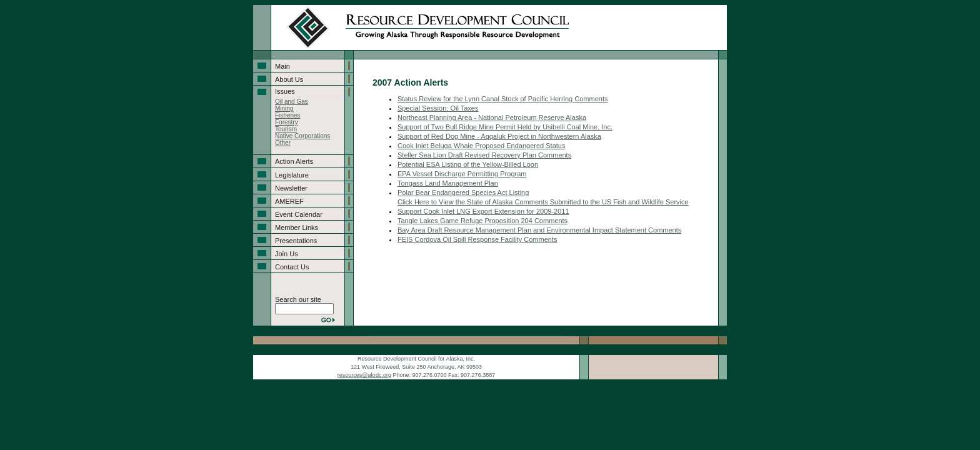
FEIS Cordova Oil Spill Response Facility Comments (477, 239)
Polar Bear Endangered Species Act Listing (463, 192)
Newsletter (291, 188)
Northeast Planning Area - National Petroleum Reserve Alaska (492, 117)
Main (282, 66)
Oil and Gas (292, 102)
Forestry (287, 122)
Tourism (286, 129)
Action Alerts (294, 161)
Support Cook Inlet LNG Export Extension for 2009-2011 (483, 211)
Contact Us (292, 267)
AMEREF (289, 201)
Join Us (287, 254)
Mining (284, 108)
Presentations (296, 241)
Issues (285, 91)
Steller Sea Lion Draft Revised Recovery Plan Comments (484, 155)
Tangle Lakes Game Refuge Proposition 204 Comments (482, 221)
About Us (289, 79)
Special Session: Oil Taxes (438, 108)
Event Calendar (299, 214)
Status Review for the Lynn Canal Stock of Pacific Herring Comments (502, 99)
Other (283, 143)
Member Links (297, 227)
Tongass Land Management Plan (448, 183)
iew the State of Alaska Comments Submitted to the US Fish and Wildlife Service (566, 202)
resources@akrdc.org (364, 375)
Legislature (292, 175)
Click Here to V (420, 202)
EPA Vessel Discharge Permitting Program (462, 174)
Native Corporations (302, 136)
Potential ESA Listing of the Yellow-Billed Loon (468, 164)
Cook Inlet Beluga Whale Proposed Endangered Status (481, 146)
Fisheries (288, 115)
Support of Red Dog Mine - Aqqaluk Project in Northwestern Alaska (499, 136)
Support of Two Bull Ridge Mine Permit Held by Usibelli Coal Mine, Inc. (505, 127)
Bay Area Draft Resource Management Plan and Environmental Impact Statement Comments (539, 230)
